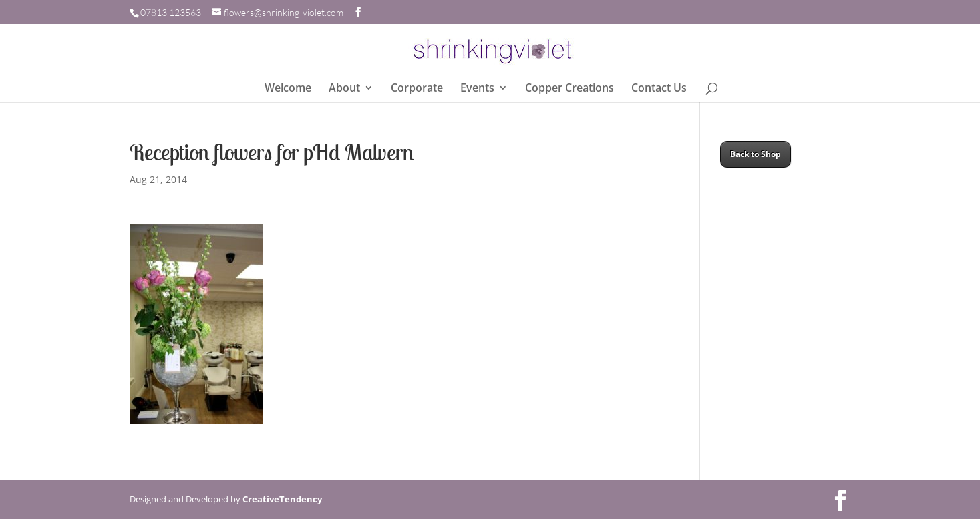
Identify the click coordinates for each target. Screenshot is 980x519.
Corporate (417, 89)
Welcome (288, 89)
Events (477, 89)
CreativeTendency (282, 499)
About (344, 89)
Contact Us (659, 89)
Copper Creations (569, 89)
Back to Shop (756, 154)
